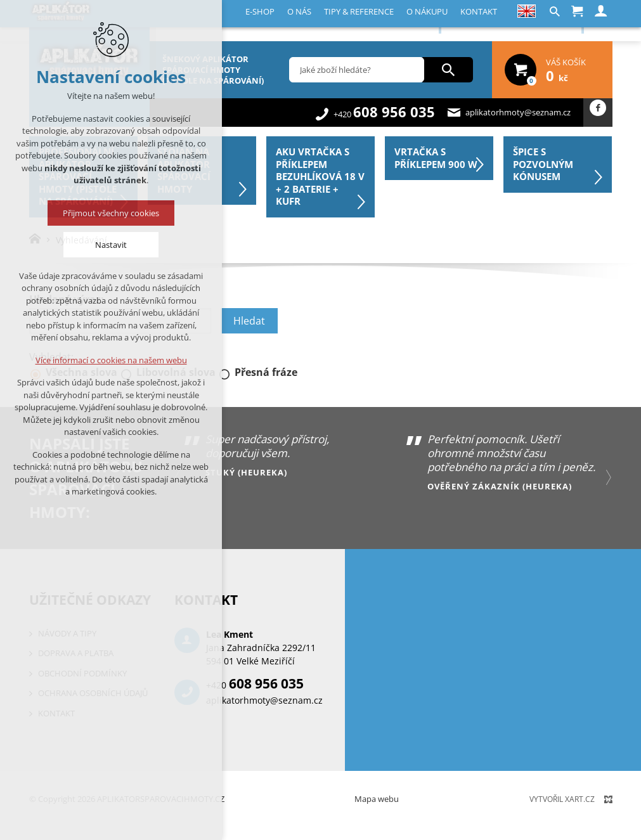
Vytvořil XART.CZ (562, 799)
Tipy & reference (263, 21)
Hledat (249, 321)
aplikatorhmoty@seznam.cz (518, 112)
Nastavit (111, 245)
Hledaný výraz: (67, 299)
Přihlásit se (552, 20)
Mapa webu (377, 799)
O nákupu (324, 21)
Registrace (485, 20)
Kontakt (368, 21)
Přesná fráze (266, 372)
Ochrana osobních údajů (93, 693)
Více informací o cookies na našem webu (111, 360)
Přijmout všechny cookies (111, 213)
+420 (384, 114)
